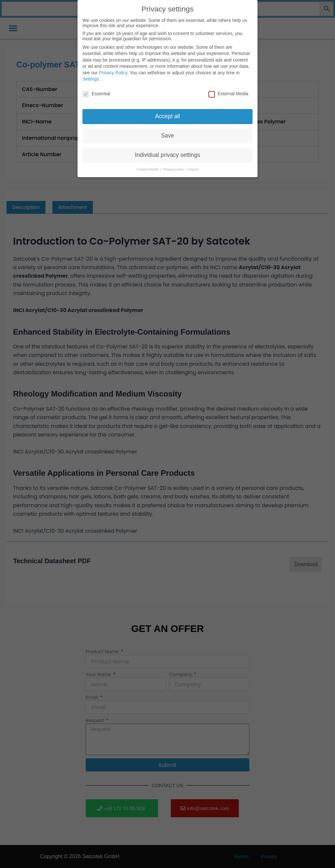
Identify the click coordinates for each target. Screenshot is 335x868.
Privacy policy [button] (174, 166)
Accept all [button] (167, 113)
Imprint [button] (193, 166)
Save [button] (167, 132)
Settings (91, 76)
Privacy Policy (113, 69)
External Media (228, 90)
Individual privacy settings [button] (167, 151)
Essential (96, 90)
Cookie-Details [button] (148, 166)
